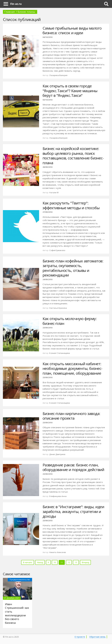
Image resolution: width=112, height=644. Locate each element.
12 (69, 562)
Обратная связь (97, 637)
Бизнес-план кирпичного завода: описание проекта (71, 416)
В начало (28, 562)
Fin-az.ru (16, 4)
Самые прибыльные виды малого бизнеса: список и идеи (72, 31)
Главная (10, 12)
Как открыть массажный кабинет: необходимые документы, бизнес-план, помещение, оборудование (72, 368)
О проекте (80, 637)
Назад (40, 562)
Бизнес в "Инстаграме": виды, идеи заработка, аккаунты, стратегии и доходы (73, 511)
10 (55, 562)
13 (76, 562)
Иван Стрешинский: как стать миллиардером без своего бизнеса (17, 613)
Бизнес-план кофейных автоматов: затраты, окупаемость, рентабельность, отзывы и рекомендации (73, 268)
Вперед (85, 562)
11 (62, 562)
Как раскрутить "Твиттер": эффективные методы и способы (71, 205)
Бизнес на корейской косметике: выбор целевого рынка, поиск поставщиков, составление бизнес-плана (73, 156)
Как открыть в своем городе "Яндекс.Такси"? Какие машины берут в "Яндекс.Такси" (70, 91)
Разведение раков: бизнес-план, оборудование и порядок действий (73, 467)
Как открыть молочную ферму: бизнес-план (70, 321)
